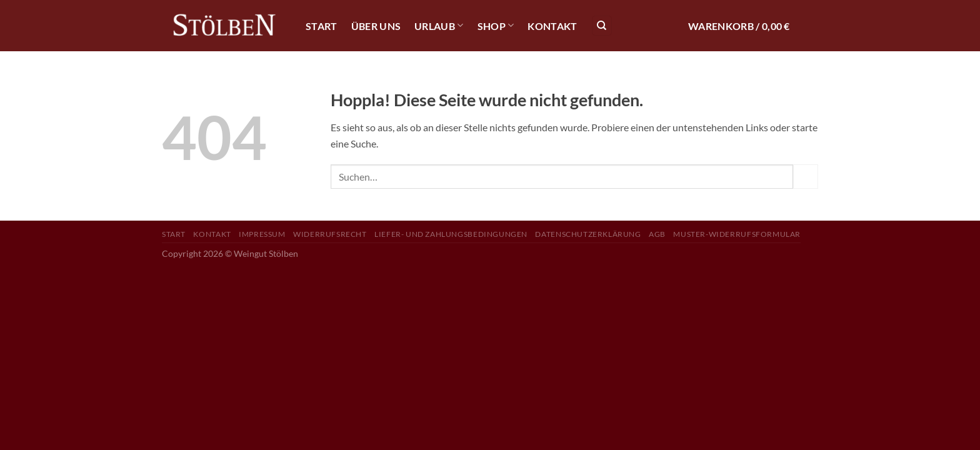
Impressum (262, 234)
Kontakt (552, 26)
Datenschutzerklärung (588, 234)
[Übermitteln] (806, 177)
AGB (657, 234)
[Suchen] (602, 26)
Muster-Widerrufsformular (737, 234)
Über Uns (376, 26)
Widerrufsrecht (330, 234)
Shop (496, 25)
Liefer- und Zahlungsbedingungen (451, 234)
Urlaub (439, 25)
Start (322, 26)
